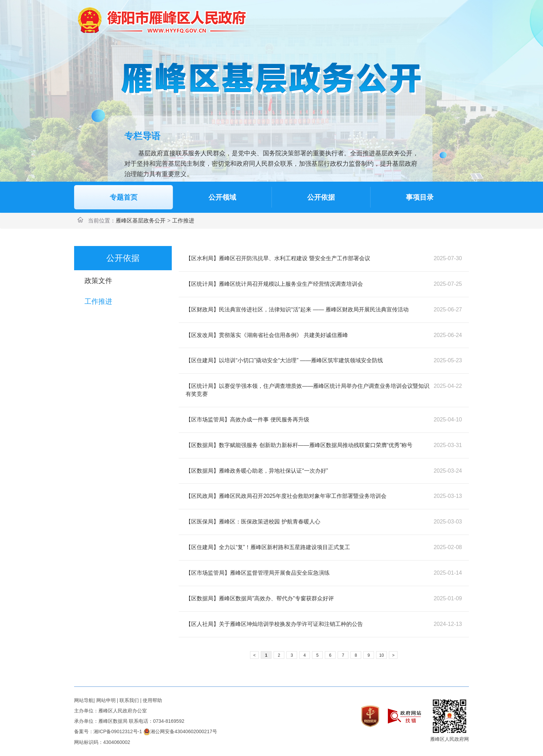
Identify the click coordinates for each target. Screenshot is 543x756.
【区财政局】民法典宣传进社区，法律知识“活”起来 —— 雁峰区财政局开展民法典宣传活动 (297, 309)
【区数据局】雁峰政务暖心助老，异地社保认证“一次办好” (257, 471)
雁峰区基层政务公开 (141, 221)
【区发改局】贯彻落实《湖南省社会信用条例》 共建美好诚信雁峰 (267, 335)
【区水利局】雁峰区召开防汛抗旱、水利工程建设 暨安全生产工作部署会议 (278, 258)
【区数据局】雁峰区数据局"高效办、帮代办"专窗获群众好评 (260, 598)
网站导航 (84, 700)
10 (381, 655)
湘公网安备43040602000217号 (180, 731)
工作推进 (183, 221)
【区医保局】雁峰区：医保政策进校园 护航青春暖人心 (253, 522)
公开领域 (222, 197)
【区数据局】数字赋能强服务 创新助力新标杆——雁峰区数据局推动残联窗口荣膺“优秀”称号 (299, 445)
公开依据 (321, 197)
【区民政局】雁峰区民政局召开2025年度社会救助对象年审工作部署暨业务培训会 (286, 496)
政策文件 (98, 281)
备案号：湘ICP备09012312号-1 (108, 731)
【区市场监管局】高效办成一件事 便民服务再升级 (247, 420)
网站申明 (106, 700)
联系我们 (129, 700)
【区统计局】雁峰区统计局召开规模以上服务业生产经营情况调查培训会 (274, 284)
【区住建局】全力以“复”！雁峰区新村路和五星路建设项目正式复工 (268, 547)
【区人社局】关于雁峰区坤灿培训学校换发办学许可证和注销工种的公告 (274, 624)
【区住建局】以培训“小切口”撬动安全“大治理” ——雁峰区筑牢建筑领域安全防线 (284, 360)
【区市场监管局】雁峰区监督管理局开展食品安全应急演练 (258, 573)
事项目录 (420, 197)
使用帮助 (152, 700)
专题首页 (124, 197)
